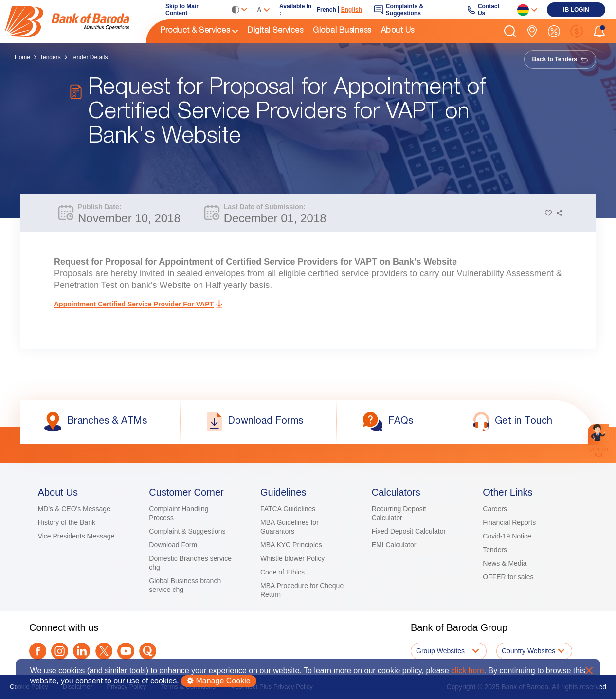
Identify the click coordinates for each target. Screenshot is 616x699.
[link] (75, 21)
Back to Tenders (560, 59)
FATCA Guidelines (288, 509)
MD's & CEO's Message (74, 509)
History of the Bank (67, 522)
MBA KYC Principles (291, 545)
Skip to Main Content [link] (183, 10)
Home (22, 57)
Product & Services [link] (195, 31)
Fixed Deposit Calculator (409, 531)
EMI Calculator (394, 545)
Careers (495, 509)
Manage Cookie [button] (219, 681)
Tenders (50, 57)
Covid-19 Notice (507, 536)
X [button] (589, 671)
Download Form (173, 545)
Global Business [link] (342, 31)
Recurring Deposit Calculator (399, 513)
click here (468, 671)
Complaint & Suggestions (187, 531)
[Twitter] (104, 651)
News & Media (505, 563)
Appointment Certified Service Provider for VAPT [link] (134, 304)
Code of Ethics (282, 572)
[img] (75, 22)
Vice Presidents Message (76, 536)
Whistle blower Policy (292, 558)
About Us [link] (398, 31)
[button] (510, 31)
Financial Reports (509, 522)
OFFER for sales (508, 577)
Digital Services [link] (275, 31)
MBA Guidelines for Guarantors (290, 527)
